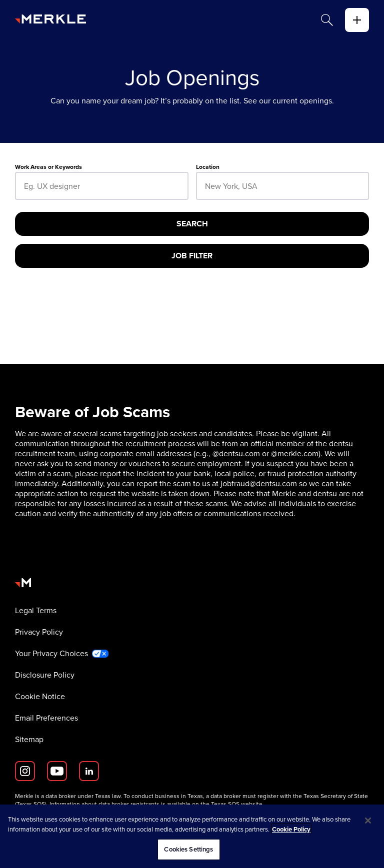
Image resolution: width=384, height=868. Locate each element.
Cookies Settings (188, 849)
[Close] (368, 821)
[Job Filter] (192, 256)
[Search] (327, 20)
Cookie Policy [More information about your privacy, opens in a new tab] (291, 829)
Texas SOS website (237, 804)
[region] (192, 836)
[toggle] (357, 20)
